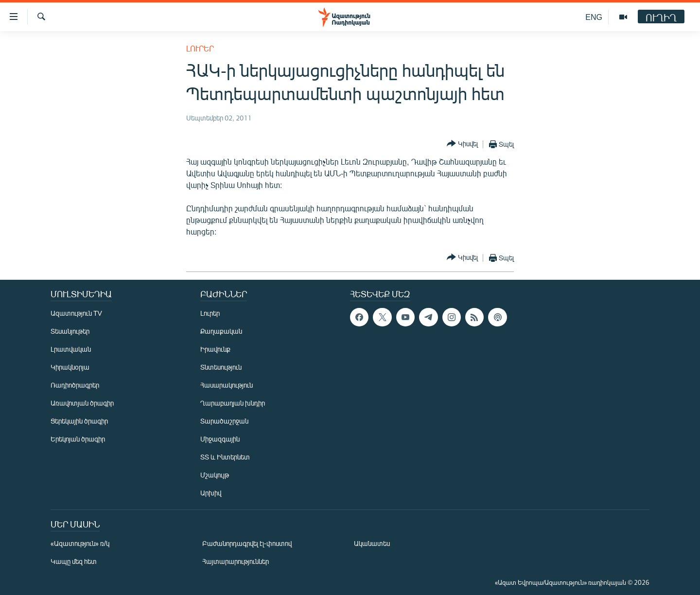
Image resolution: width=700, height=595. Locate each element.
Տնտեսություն (221, 367)
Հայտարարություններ (236, 561)
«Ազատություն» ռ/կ (80, 543)
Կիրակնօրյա (70, 367)
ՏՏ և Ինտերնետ (225, 457)
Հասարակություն (227, 385)
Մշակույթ (215, 475)
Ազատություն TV (76, 313)
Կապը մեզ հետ (74, 561)
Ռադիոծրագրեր (75, 385)
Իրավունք (215, 349)
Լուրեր (200, 48)
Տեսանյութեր (70, 331)
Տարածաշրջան (224, 421)
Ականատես (372, 543)
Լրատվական (71, 349)
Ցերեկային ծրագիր (79, 421)
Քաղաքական (221, 331)
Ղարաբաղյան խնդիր (233, 403)
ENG (594, 17)
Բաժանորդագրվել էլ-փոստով (247, 543)
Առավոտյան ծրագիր (82, 403)
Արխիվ (211, 493)
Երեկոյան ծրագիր (78, 439)
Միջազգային (220, 439)
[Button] (462, 144)
